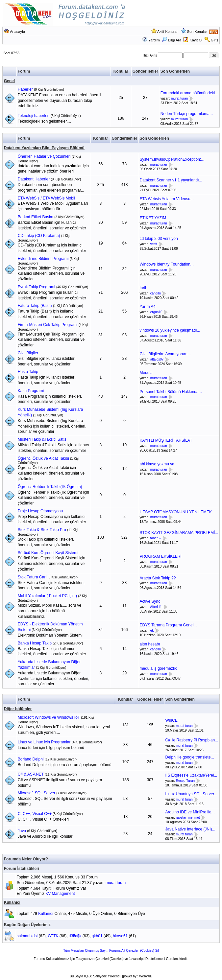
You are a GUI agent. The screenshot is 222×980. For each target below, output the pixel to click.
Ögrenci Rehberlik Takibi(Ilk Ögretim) (50, 487)
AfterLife (156, 607)
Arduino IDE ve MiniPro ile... (190, 812)
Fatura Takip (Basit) (35, 306)
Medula (146, 373)
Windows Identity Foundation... (167, 264)
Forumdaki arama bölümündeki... (189, 93)
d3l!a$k (75, 936)
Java (22, 831)
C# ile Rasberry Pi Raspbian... (192, 740)
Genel (9, 81)
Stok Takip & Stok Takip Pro (42, 530)
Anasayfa (17, 32)
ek (152, 630)
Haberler (25, 89)
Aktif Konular (167, 32)
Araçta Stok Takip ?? (158, 578)
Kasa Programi (31, 391)
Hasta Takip (28, 372)
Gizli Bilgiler (28, 353)
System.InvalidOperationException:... (172, 159)
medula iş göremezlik (158, 668)
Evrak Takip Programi (37, 287)
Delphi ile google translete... (190, 757)
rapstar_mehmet (188, 817)
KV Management (60, 894)
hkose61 (120, 936)
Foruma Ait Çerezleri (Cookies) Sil (134, 951)
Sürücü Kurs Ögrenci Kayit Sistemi (48, 553)
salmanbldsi (27, 936)
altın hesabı (150, 644)
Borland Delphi (31, 759)
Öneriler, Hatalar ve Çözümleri (44, 156)
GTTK (53, 936)
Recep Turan (185, 781)
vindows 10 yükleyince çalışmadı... (170, 330)
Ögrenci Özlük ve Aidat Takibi (43, 458)
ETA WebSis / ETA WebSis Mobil (47, 198)
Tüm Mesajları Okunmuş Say (84, 951)
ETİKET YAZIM (153, 218)
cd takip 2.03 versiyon (159, 239)
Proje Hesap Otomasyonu (40, 511)
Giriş (215, 40)
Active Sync (150, 601)
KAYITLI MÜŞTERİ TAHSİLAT (166, 440)
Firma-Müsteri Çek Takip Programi (48, 325)
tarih (144, 288)
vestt (154, 244)
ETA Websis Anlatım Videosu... (167, 199)
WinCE (172, 720)
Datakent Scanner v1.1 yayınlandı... (171, 180)
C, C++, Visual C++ (35, 814)
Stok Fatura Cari (32, 577)
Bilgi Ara (172, 40)
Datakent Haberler (34, 179)
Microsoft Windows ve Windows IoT (49, 717)
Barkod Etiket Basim (36, 217)
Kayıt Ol (196, 40)
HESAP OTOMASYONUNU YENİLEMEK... (177, 512)
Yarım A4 (148, 307)
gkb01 (97, 936)
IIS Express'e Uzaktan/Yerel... (191, 775)
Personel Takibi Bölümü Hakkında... (171, 392)
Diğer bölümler (18, 709)
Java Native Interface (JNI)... (190, 829)
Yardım (154, 40)
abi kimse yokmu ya (157, 464)
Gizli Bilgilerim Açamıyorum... (165, 354)
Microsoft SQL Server (37, 793)
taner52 (156, 538)
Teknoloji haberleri (34, 116)
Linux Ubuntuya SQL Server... (191, 794)
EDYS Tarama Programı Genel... (168, 625)
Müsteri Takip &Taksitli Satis (42, 439)
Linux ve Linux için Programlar (44, 742)
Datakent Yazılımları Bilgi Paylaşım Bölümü (44, 148)
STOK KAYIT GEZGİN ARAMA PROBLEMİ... (179, 533)
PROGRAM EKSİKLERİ (161, 556)
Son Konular (197, 32)
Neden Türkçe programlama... (187, 114)
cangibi (156, 293)
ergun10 (156, 312)
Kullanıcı (12, 902)
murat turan (179, 98)
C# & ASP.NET (31, 774)
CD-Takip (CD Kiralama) (39, 236)
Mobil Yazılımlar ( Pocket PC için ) (47, 596)
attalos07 (157, 359)
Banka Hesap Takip (35, 643)
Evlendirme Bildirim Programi (43, 259)
